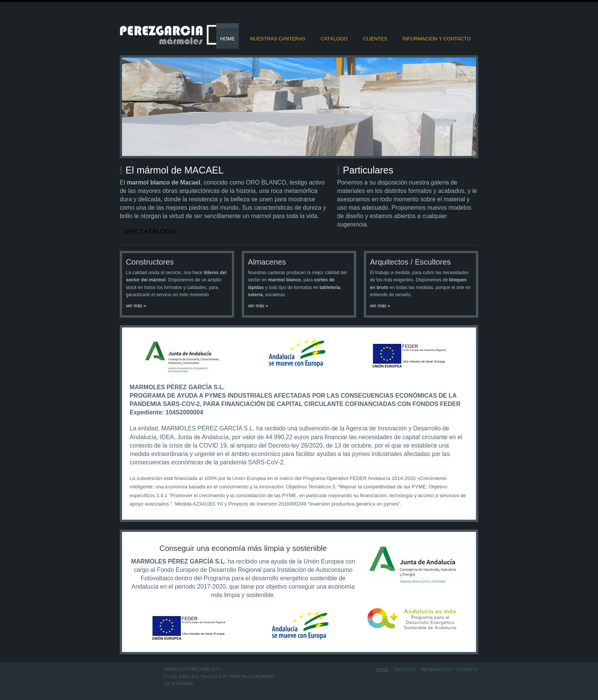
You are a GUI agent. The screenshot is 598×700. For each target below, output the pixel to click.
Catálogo (334, 39)
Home (227, 39)
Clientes (375, 39)
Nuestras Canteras (278, 39)
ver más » (136, 306)
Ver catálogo (150, 231)
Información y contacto (436, 39)
